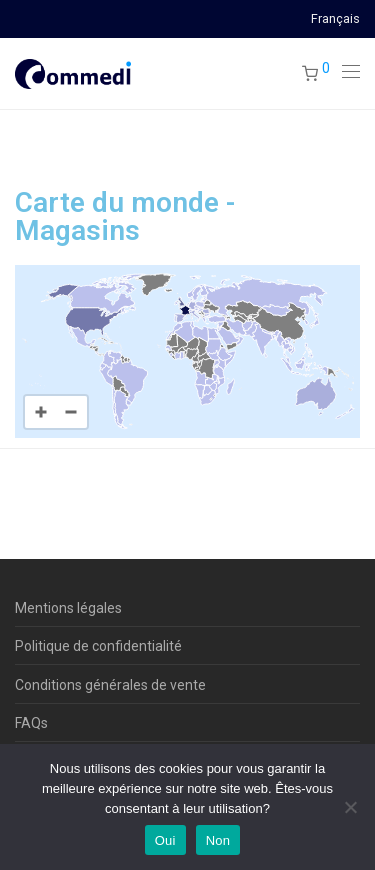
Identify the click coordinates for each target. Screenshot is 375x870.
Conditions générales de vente (110, 685)
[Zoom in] (41, 412)
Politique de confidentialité (98, 646)
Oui (165, 840)
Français (335, 19)
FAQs (31, 723)
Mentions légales (68, 608)
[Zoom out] (71, 412)
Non (218, 840)
